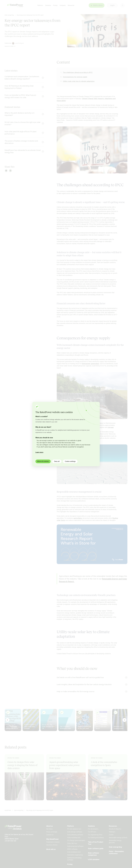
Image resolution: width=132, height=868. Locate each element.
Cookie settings (70, 461)
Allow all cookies (43, 461)
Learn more (39, 452)
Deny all (57, 461)
